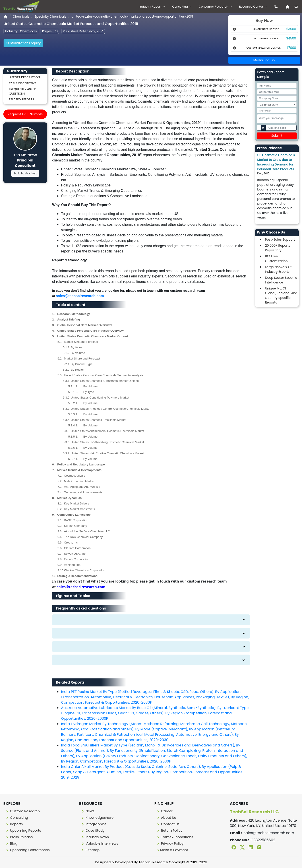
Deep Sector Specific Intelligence (281, 280)
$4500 (291, 38)
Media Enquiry (264, 60)
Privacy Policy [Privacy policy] (170, 843)
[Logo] (22, 6)
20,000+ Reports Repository (278, 248)
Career (164, 811)
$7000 (291, 48)
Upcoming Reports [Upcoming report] (23, 830)
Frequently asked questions (23, 91)
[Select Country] (277, 104)
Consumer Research (216, 7)
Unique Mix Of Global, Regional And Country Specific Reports (281, 295)
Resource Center (253, 7)
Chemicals (21, 17)
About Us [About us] (166, 817)
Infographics (94, 824)
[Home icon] (286, 7)
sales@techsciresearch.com (80, 296)
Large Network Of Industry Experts (278, 269)
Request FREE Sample (25, 114)
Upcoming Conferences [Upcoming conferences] (27, 850)
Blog (11, 843)
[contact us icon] (275, 7)
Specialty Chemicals (50, 17)
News (88, 811)
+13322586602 (263, 840)
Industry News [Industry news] (95, 837)
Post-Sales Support (280, 240)
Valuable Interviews (99, 843)
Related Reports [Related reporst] (22, 99)
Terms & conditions (175, 837)
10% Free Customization (276, 259)
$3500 (291, 29)
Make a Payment (172, 850)
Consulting (182, 7)
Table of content (22, 83)
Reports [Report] (14, 824)
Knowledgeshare (97, 817)
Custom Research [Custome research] (23, 811)
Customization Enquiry (23, 43)
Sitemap (90, 850)
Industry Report (152, 7)
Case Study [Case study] (93, 830)
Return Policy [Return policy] (169, 830)
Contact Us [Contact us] (168, 824)
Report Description (25, 77)
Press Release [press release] (19, 837)
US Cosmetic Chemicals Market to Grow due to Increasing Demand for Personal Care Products (276, 162)
